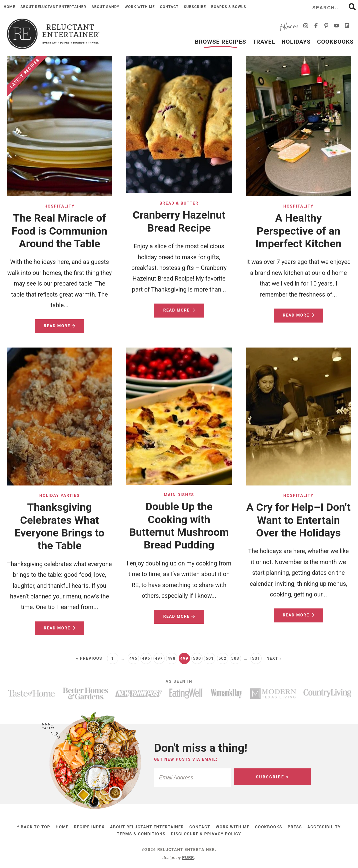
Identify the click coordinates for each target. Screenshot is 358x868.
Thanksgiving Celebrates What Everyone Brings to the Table (60, 526)
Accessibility (324, 827)
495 (133, 658)
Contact (169, 7)
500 (197, 658)
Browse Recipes (221, 42)
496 (146, 658)
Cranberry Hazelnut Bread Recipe (179, 221)
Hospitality (59, 206)
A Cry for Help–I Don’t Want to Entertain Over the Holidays (298, 520)
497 (159, 658)
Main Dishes (179, 495)
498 (172, 658)
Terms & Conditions (141, 834)
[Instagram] (306, 27)
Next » (274, 658)
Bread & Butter (179, 203)
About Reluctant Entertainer (53, 7)
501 (210, 658)
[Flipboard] (347, 27)
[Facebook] (316, 27)
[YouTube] (337, 27)
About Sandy (105, 7)
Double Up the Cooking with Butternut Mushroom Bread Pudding (179, 526)
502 (222, 658)
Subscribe (195, 7)
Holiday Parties (59, 495)
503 (235, 658)
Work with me (140, 7)
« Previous (89, 658)
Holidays (296, 42)
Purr (188, 858)
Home (9, 7)
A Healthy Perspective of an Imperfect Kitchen (299, 231)
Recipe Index (89, 827)
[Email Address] (206, 778)
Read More (55, 328)
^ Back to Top (34, 827)
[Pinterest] (326, 27)
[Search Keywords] (333, 8)
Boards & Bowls (228, 7)
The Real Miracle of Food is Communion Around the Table (59, 231)
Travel (264, 42)
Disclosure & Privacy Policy (206, 834)
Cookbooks (335, 42)
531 (256, 658)
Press (295, 827)
